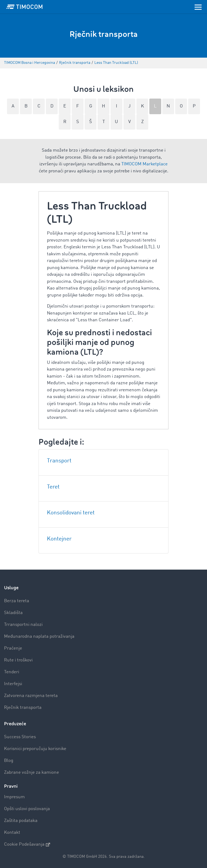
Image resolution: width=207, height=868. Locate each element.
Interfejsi (13, 684)
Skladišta (13, 613)
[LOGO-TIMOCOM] (25, 7)
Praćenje (13, 648)
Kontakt (12, 833)
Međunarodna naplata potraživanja (39, 637)
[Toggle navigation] (198, 7)
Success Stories (20, 737)
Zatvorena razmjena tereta (31, 696)
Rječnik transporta (23, 708)
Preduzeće (15, 724)
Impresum (14, 797)
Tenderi (12, 672)
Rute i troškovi (18, 660)
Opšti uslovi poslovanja (27, 809)
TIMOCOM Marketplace (144, 164)
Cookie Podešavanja (27, 845)
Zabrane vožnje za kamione (32, 773)
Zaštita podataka (21, 821)
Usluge (11, 588)
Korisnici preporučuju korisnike (35, 749)
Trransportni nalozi (23, 625)
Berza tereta (17, 601)
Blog (9, 761)
